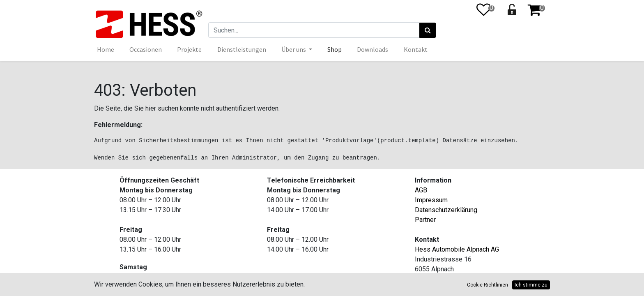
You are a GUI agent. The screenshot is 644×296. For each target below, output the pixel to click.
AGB (421, 190)
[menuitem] (106, 49)
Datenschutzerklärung (446, 210)
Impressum (431, 200)
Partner (425, 220)
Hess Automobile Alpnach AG (457, 249)
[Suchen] (428, 30)
